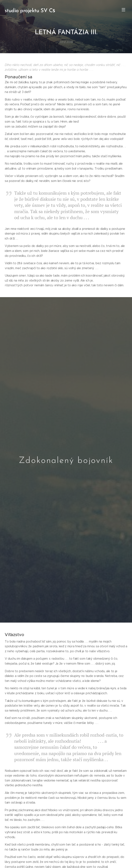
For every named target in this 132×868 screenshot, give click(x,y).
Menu (123, 10)
